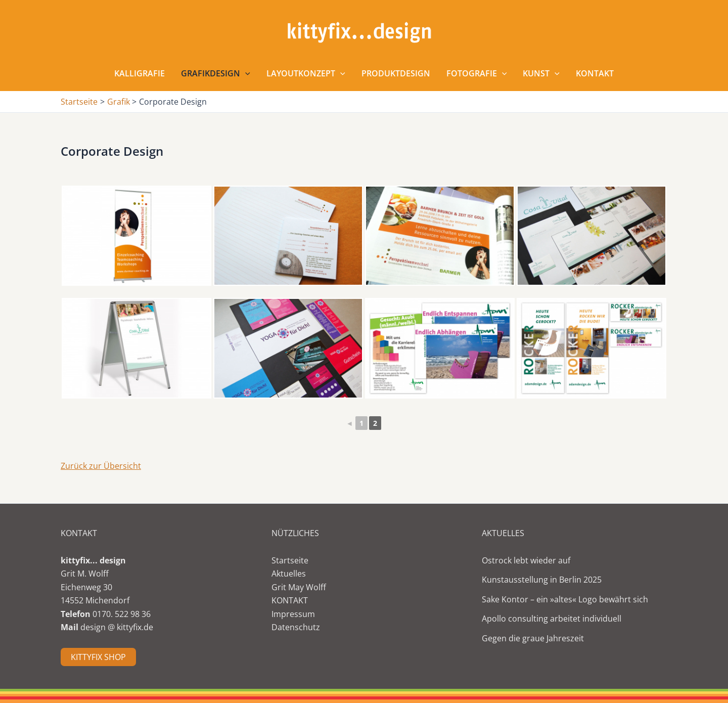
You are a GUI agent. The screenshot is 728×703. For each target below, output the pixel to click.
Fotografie (477, 73)
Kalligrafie (140, 73)
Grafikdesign (216, 73)
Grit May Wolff (299, 587)
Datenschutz (296, 627)
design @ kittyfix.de (117, 627)
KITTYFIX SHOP (98, 657)
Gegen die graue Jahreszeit (533, 638)
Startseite (290, 560)
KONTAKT (290, 600)
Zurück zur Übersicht (101, 466)
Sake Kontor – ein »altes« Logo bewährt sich (565, 599)
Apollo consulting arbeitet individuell (552, 619)
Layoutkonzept (306, 73)
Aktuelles (289, 574)
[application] (245, 73)
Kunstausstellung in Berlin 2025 (542, 580)
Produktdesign (396, 73)
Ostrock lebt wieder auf (526, 560)
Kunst (541, 73)
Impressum (293, 614)
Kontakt (595, 73)
